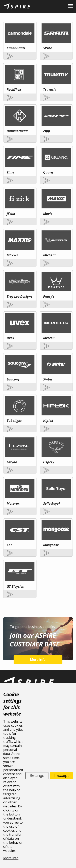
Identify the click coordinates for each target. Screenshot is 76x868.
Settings (37, 776)
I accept (61, 776)
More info (38, 660)
